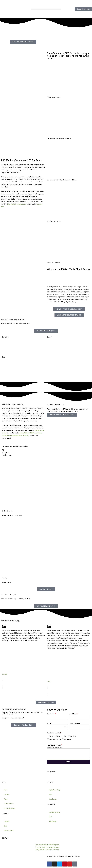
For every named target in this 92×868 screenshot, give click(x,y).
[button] (46, 9)
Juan (49, 682)
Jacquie (5, 674)
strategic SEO (23, 433)
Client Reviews (9, 804)
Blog (5, 826)
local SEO (31, 433)
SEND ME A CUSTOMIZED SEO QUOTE (62, 415)
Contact (7, 794)
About (6, 799)
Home (6, 790)
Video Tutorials (9, 831)
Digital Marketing (54, 790)
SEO (50, 794)
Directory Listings (9, 808)
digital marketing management (16, 204)
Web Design (53, 799)
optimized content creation (20, 436)
